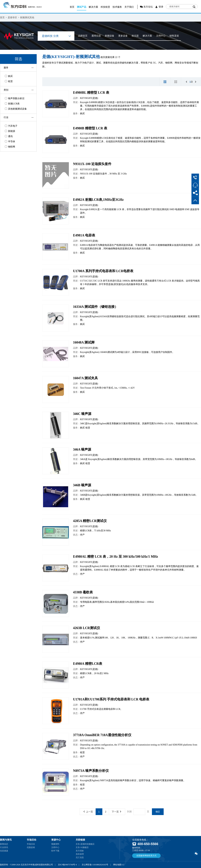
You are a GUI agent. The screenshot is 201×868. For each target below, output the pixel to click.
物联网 (10, 147)
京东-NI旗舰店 (82, 847)
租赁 (9, 81)
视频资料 (55, 844)
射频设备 (110, 36)
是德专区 (12, 18)
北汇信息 (80, 857)
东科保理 (80, 854)
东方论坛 (148, 7)
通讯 (9, 136)
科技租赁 (105, 7)
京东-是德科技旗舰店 (85, 844)
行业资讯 (4, 847)
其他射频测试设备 (16, 109)
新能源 (10, 131)
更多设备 (123, 36)
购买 (9, 76)
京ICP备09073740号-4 (67, 865)
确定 (158, 812)
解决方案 (93, 7)
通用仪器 (96, 36)
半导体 (10, 142)
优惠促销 (31, 847)
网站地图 (117, 865)
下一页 (116, 812)
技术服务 (117, 7)
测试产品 (82, 7)
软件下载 (55, 851)
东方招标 (80, 851)
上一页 (88, 812)
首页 (72, 7)
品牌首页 (83, 36)
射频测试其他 (27, 18)
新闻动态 (4, 844)
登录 (161, 7)
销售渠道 (174, 36)
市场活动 (31, 844)
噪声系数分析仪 (15, 98)
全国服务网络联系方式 (146, 856)
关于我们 (129, 7)
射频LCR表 (12, 104)
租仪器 (135, 36)
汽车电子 (11, 126)
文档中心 (161, 36)
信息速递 (4, 851)
